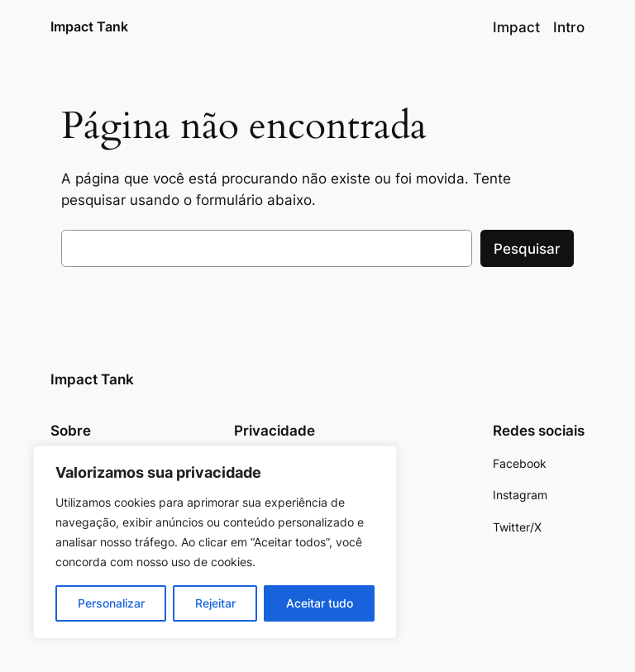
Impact (516, 27)
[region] (215, 542)
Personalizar (111, 603)
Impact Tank (89, 26)
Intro (569, 27)
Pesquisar (527, 249)
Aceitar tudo (320, 603)
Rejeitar (215, 603)
